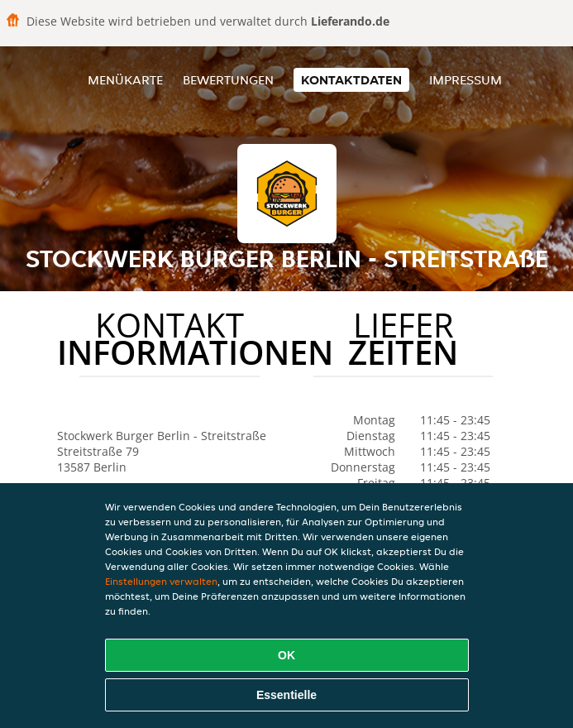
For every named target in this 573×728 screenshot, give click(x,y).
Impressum (466, 80)
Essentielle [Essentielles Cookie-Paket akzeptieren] (286, 695)
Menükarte (125, 80)
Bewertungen (228, 80)
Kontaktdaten (351, 80)
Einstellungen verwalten (161, 581)
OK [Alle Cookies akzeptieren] (286, 655)
